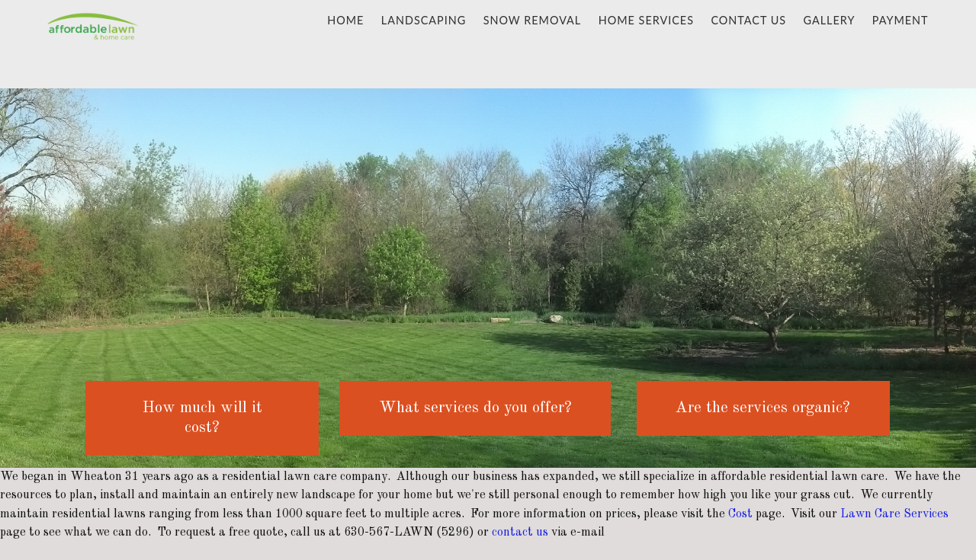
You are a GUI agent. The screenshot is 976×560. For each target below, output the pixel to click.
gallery (830, 20)
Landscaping (424, 20)
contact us (520, 533)
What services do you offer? (475, 408)
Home (345, 20)
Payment (901, 20)
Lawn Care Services (894, 514)
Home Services (646, 20)
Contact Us (748, 20)
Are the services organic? (763, 408)
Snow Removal (533, 20)
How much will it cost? (202, 418)
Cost (740, 514)
